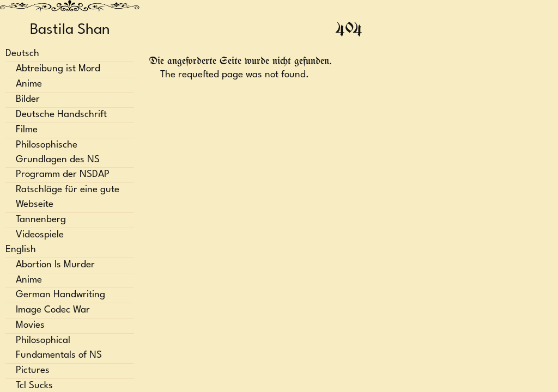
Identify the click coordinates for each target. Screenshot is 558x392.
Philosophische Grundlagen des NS (58, 152)
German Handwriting (60, 295)
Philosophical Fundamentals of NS (59, 348)
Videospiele (40, 235)
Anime (29, 84)
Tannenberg (41, 220)
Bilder (28, 99)
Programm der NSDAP (63, 174)
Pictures (33, 370)
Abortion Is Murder (55, 265)
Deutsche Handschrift (61, 115)
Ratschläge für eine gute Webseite (68, 197)
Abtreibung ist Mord (58, 69)
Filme (27, 130)
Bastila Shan (70, 30)
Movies (30, 325)
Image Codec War (53, 310)
